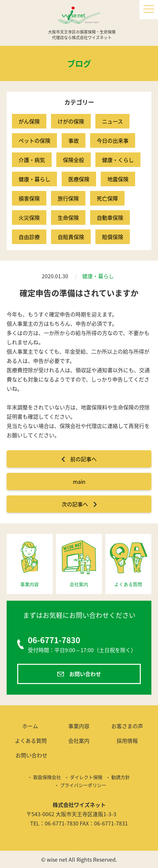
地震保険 (118, 179)
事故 (74, 140)
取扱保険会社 (47, 777)
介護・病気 (32, 160)
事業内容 (79, 726)
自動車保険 (110, 217)
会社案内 (79, 740)
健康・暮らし (34, 179)
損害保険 (29, 198)
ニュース (112, 121)
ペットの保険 (34, 140)
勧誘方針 (121, 777)
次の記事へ (75, 504)
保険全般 (74, 160)
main (79, 481)
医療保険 (79, 179)
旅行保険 (68, 198)
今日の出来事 (113, 140)
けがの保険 (71, 121)
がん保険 (29, 121)
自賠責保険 (71, 237)
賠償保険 (113, 237)
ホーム (30, 726)
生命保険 (68, 217)
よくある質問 (31, 740)
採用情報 (127, 740)
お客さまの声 (127, 726)
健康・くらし (118, 160)
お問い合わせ (85, 674)
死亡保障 (107, 198)
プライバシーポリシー (83, 785)
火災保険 (29, 217)
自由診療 (29, 237)
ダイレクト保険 (86, 777)
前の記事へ (83, 459)
